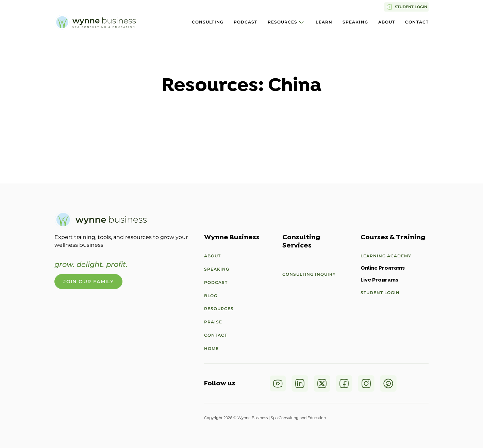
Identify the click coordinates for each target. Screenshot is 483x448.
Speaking (355, 22)
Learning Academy (386, 256)
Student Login (380, 293)
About (387, 22)
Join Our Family (88, 282)
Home (211, 348)
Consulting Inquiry (309, 274)
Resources (283, 22)
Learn (324, 22)
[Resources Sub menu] (301, 22)
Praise (213, 322)
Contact (417, 22)
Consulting (208, 22)
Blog (211, 296)
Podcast (246, 22)
